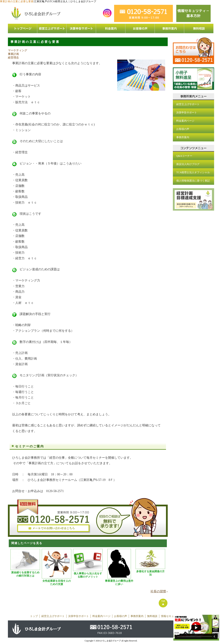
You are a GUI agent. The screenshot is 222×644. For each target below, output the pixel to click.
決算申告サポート (187, 113)
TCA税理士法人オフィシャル (193, 172)
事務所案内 (183, 137)
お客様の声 (183, 129)
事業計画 (13, 54)
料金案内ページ (185, 121)
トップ (34, 616)
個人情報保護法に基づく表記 (193, 181)
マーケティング (18, 50)
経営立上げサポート (188, 104)
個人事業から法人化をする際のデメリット (88, 575)
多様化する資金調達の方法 (150, 573)
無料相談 (152, 616)
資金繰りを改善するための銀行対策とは (25, 574)
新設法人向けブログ (188, 164)
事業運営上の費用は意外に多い (119, 582)
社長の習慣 (158, 591)
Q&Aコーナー (184, 156)
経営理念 (13, 58)
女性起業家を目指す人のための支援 (57, 582)
